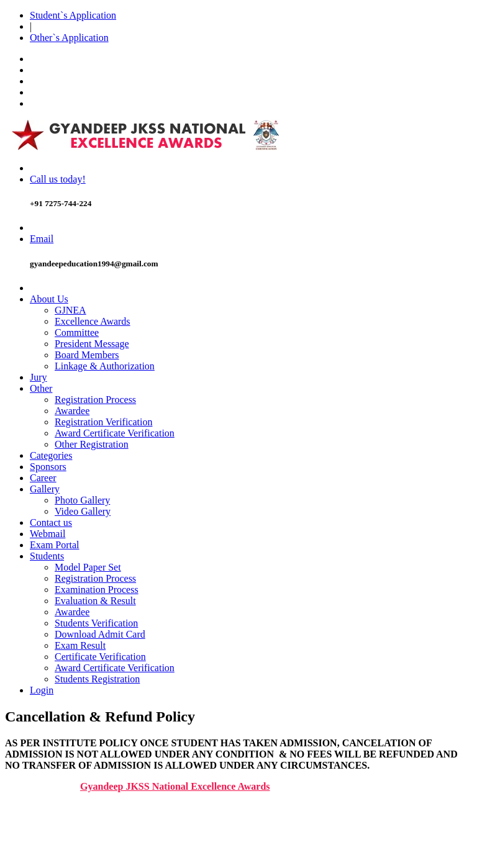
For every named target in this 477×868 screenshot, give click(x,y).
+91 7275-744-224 (61, 203)
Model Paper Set (88, 567)
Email (42, 239)
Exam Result (80, 645)
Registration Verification (103, 422)
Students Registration (97, 679)
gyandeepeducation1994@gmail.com (94, 264)
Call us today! (58, 179)
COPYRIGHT (58, 830)
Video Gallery (83, 511)
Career (43, 478)
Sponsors (48, 467)
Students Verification (96, 623)
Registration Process (95, 400)
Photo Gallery (82, 500)
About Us (49, 299)
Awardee (72, 411)
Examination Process (97, 590)
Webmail (48, 534)
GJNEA (70, 310)
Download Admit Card (100, 634)
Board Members (87, 355)
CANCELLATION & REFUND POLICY (113, 852)
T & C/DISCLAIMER (74, 819)
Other (41, 388)
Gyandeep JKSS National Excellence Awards (175, 786)
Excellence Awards (93, 321)
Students (47, 556)
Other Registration (92, 444)
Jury (39, 377)
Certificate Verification (100, 657)
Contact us (51, 522)
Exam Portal (55, 545)
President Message (92, 344)
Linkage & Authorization (105, 366)
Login (42, 690)
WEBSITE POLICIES (75, 807)
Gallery (45, 489)
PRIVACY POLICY (70, 841)
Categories (51, 455)
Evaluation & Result (95, 601)
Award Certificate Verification (115, 433)
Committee (77, 332)
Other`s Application (69, 38)
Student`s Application (73, 15)
